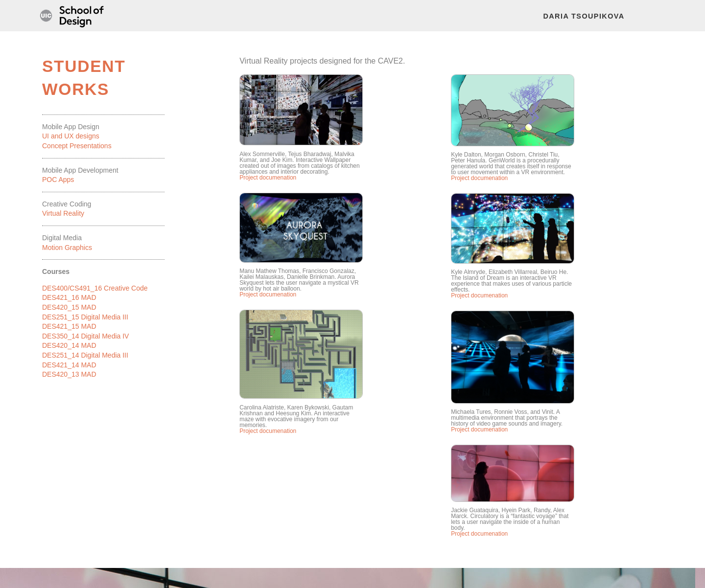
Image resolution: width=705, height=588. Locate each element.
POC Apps (58, 180)
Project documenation (268, 178)
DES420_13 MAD (69, 374)
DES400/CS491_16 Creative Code (95, 288)
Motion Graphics (67, 248)
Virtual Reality (63, 213)
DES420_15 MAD (69, 307)
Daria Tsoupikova (584, 16)
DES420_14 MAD (69, 345)
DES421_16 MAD (69, 297)
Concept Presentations (77, 146)
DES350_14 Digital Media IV (85, 336)
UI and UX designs (71, 136)
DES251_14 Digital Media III (85, 355)
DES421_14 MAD (69, 365)
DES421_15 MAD (69, 326)
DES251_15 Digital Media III (85, 317)
